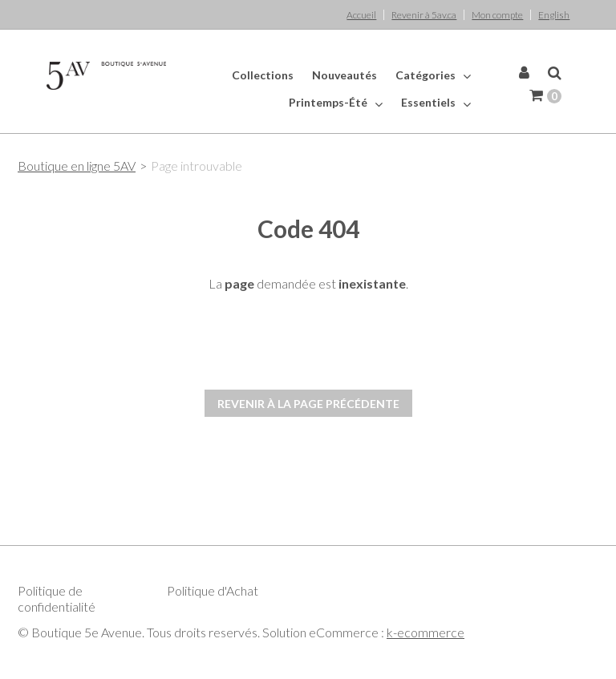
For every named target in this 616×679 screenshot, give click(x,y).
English (554, 15)
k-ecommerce (426, 632)
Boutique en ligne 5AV (77, 166)
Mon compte (497, 15)
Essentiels (436, 103)
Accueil (361, 15)
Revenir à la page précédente (308, 404)
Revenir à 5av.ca (424, 15)
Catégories (433, 75)
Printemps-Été (336, 103)
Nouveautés (344, 75)
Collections (263, 75)
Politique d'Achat (213, 590)
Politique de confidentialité (57, 598)
